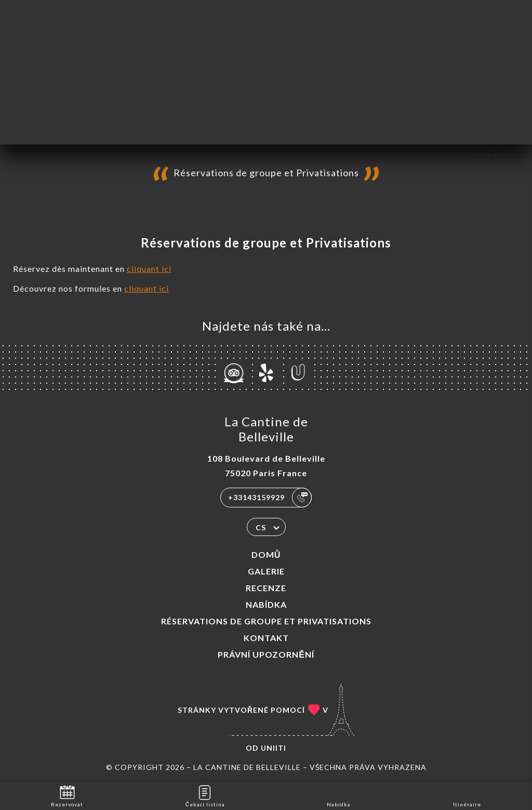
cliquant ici (149, 269)
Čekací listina (205, 795)
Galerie (266, 571)
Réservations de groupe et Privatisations (266, 621)
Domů (266, 554)
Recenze (266, 588)
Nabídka (266, 604)
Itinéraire (467, 795)
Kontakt (266, 638)
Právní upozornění (266, 654)
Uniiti (274, 748)
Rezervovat (67, 795)
